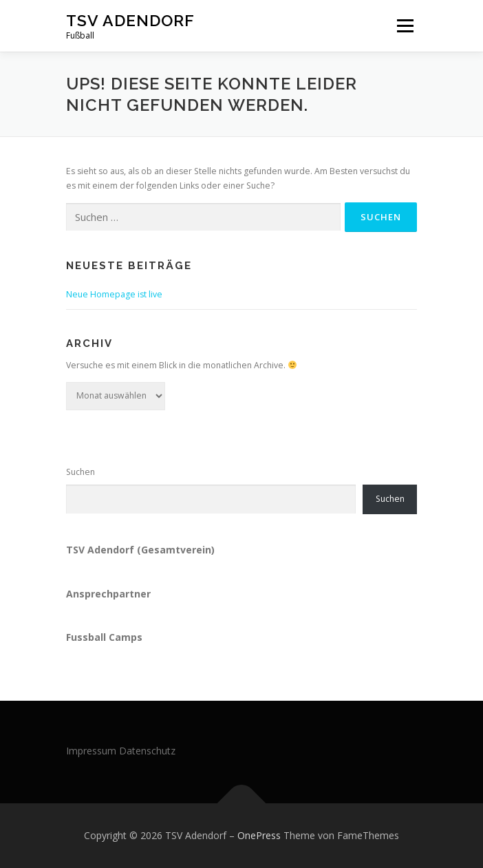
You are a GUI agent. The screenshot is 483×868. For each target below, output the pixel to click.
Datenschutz (147, 751)
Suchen (80, 472)
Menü (404, 26)
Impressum (91, 751)
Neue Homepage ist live (114, 294)
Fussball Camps (104, 637)
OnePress (259, 835)
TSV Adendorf (130, 20)
